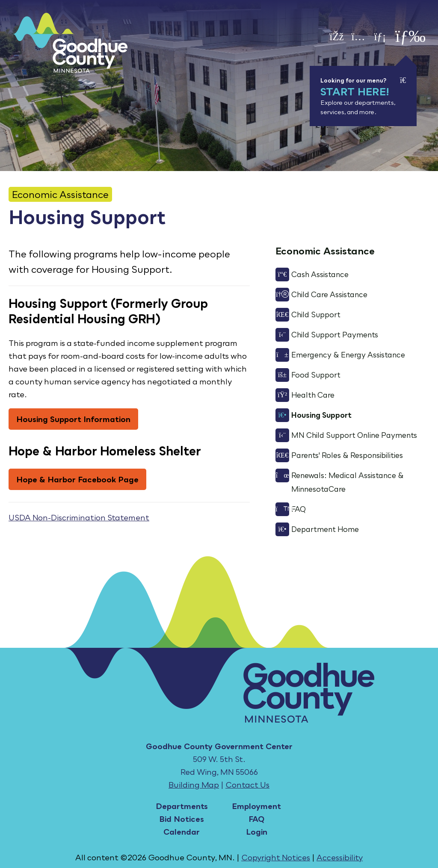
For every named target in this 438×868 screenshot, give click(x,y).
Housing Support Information (73, 419)
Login (257, 832)
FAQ (256, 819)
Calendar (182, 832)
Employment (256, 806)
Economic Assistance (60, 194)
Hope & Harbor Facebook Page (77, 479)
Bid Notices (182, 819)
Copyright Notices (276, 857)
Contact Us (247, 785)
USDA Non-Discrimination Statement (79, 517)
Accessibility (340, 857)
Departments (182, 806)
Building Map (194, 785)
